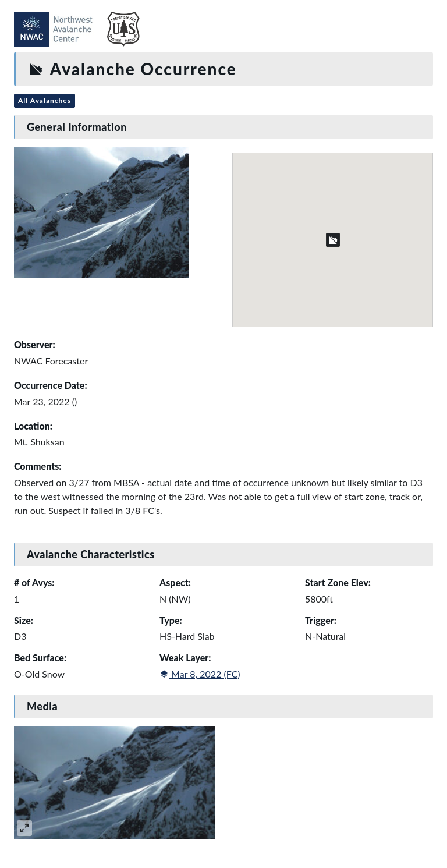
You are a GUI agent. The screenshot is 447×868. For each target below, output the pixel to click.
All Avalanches (45, 100)
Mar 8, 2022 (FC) (200, 674)
